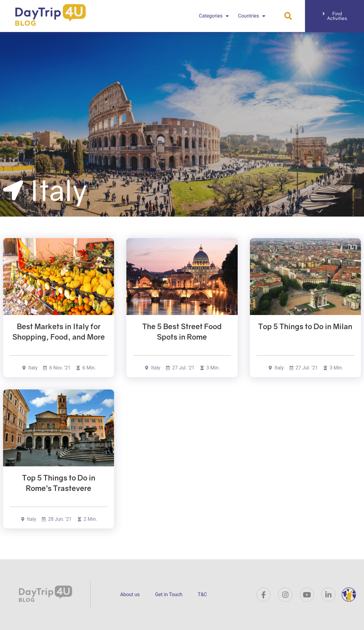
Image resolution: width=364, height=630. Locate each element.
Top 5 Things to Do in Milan (305, 326)
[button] (288, 16)
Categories (214, 16)
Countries (251, 16)
